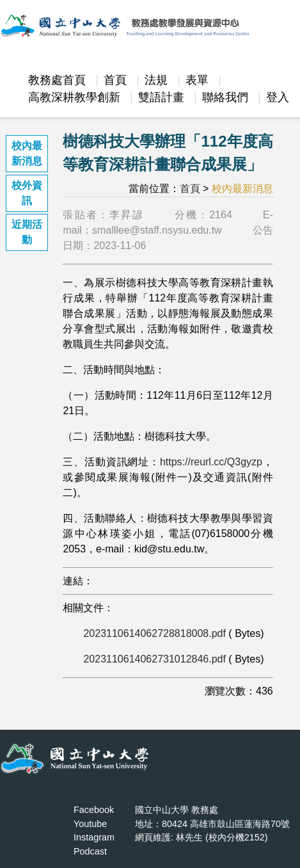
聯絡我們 (225, 97)
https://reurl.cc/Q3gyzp (211, 462)
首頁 (115, 80)
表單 (197, 80)
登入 (278, 97)
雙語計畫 (161, 97)
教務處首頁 (57, 80)
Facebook (94, 810)
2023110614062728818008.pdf (154, 633)
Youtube (90, 824)
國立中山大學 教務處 (177, 810)
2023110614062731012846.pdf (154, 659)
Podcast (90, 851)
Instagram (94, 837)
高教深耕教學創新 (74, 97)
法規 (156, 80)
